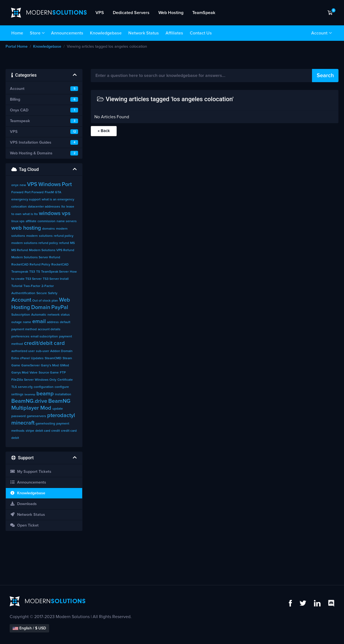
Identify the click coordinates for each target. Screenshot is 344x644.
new (23, 185)
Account (319, 33)
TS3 (32, 272)
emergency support (26, 200)
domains (49, 229)
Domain (41, 307)
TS (38, 272)
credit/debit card (44, 343)
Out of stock (41, 301)
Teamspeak (20, 272)
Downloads (23, 504)
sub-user (42, 351)
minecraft (23, 423)
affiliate (31, 221)
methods (18, 431)
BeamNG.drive (29, 401)
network (54, 315)
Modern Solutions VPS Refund (52, 250)
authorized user (23, 351)
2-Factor (48, 286)
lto (63, 207)
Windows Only (46, 380)
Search (325, 76)
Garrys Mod (20, 373)
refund (64, 243)
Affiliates (174, 33)
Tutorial (17, 286)
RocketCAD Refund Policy (31, 265)
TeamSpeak (204, 13)
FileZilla (17, 380)
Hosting (21, 307)
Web (65, 300)
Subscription (21, 315)
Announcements (67, 33)
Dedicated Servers (131, 13)
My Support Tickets (31, 472)
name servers (67, 221)
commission (46, 221)
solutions (46, 236)
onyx (15, 185)
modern (32, 236)
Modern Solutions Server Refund (36, 257)
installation (63, 395)
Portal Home (17, 47)
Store (35, 33)
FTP (63, 373)
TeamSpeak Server (55, 272)
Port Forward (34, 192)
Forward (17, 192)
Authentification (23, 293)
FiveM (49, 192)
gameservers (36, 416)
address (53, 322)
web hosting (26, 228)
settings (17, 395)
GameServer (30, 366)
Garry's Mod (50, 366)
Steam (67, 358)
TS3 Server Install (56, 279)
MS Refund (20, 250)
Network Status (144, 33)
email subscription (44, 337)
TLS (14, 387)
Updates (37, 358)
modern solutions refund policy (35, 243)
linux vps (18, 221)
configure (62, 387)
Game (16, 366)
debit (15, 438)
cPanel (25, 358)
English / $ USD (29, 628)
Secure (42, 293)
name (27, 322)
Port (67, 184)
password (18, 416)
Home (17, 33)
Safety (53, 293)
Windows (50, 184)
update (58, 409)
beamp (45, 394)
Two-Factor (32, 286)
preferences (20, 337)
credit (56, 431)
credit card (69, 431)
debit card (43, 431)
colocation (19, 207)
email (39, 321)
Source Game (49, 373)
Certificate (65, 380)
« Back (104, 131)
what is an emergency (58, 200)
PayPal (60, 307)
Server (29, 380)
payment (63, 424)
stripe (30, 431)
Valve (34, 373)
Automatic (39, 315)
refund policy (64, 236)
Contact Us (201, 33)
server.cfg (25, 387)
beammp (30, 395)
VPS (100, 13)
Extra (15, 358)
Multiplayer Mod (31, 408)
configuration (44, 387)
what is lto (30, 214)
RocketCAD (60, 265)
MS (72, 243)
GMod (64, 366)
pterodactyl (61, 415)
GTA (58, 192)
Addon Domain (61, 351)
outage (17, 322)
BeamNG (59, 401)
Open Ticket (24, 525)
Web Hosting (171, 13)
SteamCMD (53, 358)
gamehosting (45, 424)
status (65, 315)
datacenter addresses (44, 207)
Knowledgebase (106, 33)
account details (49, 329)
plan (55, 301)
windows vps (55, 213)
